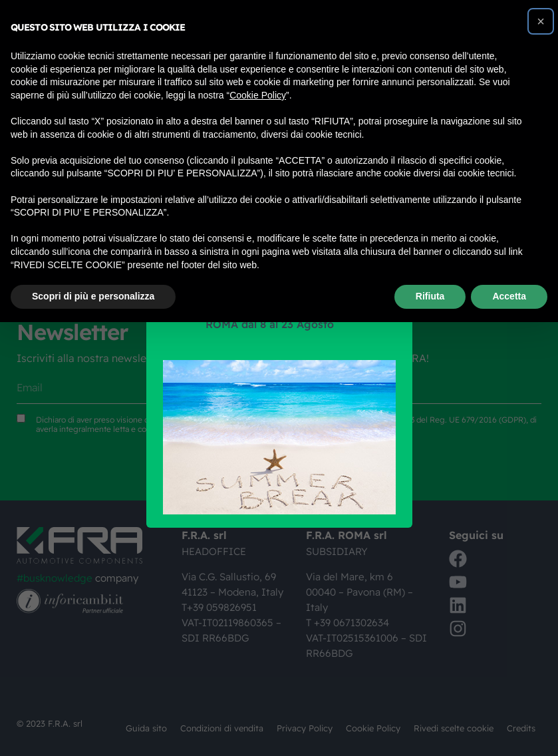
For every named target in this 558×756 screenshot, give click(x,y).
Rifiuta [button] (430, 296)
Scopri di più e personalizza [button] (93, 296)
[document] (279, 378)
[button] (541, 21)
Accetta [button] (509, 296)
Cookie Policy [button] (258, 95)
